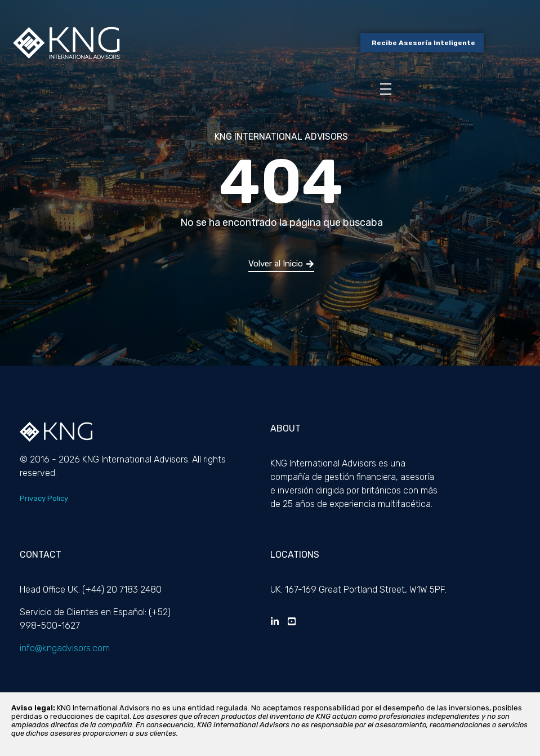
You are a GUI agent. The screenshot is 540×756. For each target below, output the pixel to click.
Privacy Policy (44, 498)
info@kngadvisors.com (65, 648)
